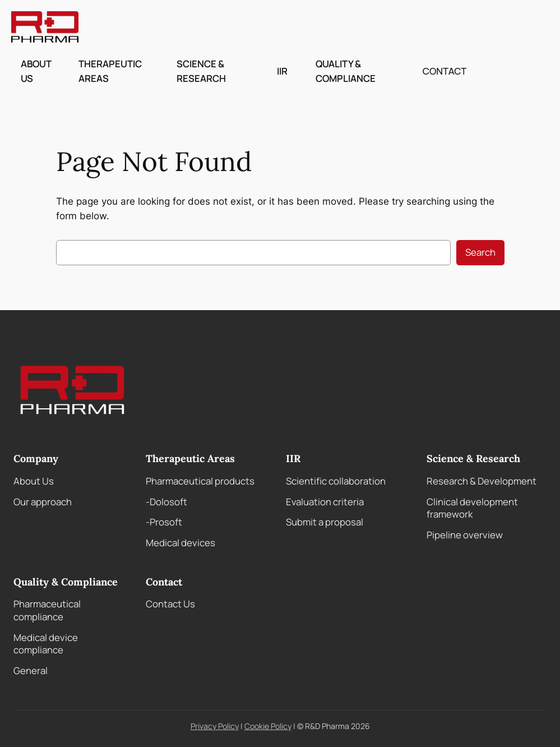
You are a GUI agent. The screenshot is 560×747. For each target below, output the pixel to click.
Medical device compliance (46, 644)
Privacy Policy (215, 726)
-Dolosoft (166, 502)
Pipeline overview (465, 535)
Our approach (43, 502)
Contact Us (170, 604)
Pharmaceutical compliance (47, 610)
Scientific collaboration (336, 481)
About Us (34, 481)
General (31, 670)
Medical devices (181, 543)
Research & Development (482, 481)
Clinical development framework (472, 508)
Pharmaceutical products (200, 481)
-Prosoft (164, 522)
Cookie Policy (268, 726)
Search (480, 252)
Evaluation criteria (325, 502)
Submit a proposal (325, 522)
